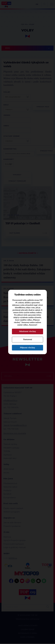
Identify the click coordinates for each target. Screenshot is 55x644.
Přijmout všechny (27, 348)
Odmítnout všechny (27, 331)
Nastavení (28, 339)
